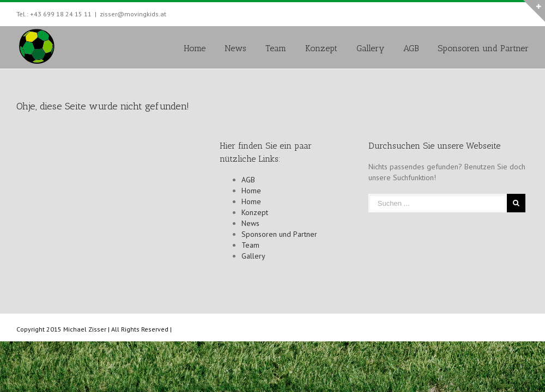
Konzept (321, 48)
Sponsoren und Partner (483, 48)
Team (276, 48)
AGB (411, 48)
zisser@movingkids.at (133, 14)
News (235, 48)
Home (195, 48)
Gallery (370, 48)
